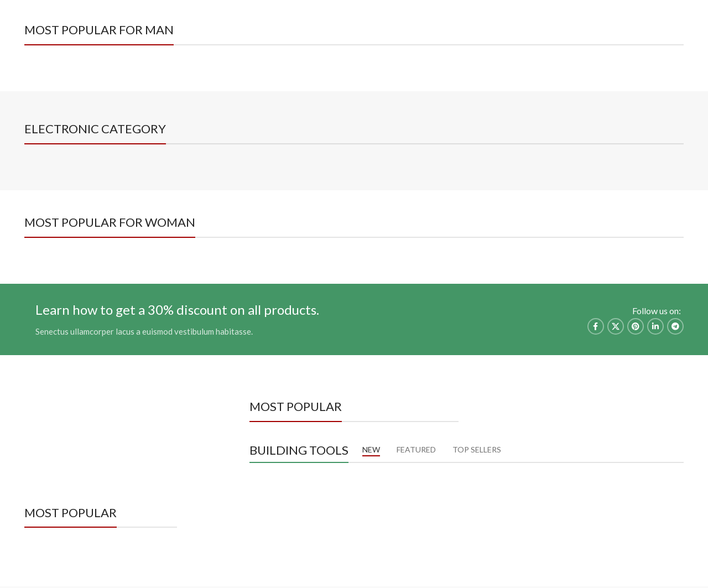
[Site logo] (354, 28)
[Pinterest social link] (636, 326)
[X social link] (616, 326)
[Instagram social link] (676, 29)
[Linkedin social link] (655, 326)
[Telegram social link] (675, 326)
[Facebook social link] (662, 29)
